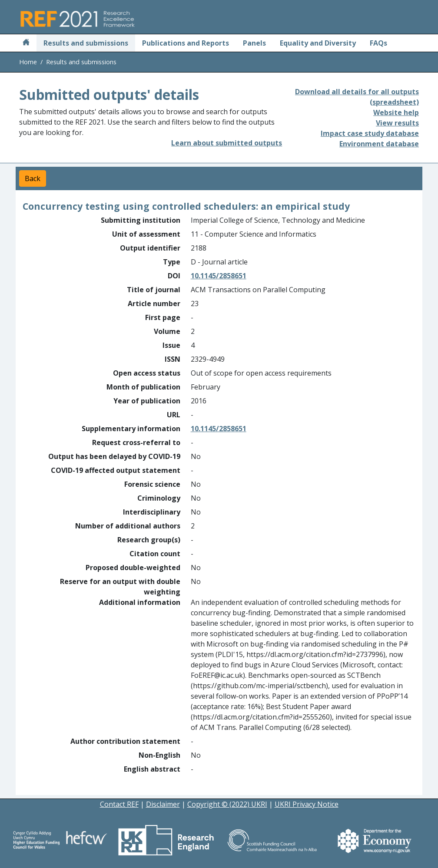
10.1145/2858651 (219, 276)
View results (397, 123)
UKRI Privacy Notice (307, 804)
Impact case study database (370, 133)
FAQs (378, 43)
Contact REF (119, 804)
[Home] (26, 43)
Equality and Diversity (318, 43)
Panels (254, 43)
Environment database (379, 144)
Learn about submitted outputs (227, 143)
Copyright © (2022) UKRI (227, 804)
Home (28, 62)
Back (33, 178)
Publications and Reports (186, 43)
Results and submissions (86, 43)
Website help (396, 112)
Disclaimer (163, 804)
